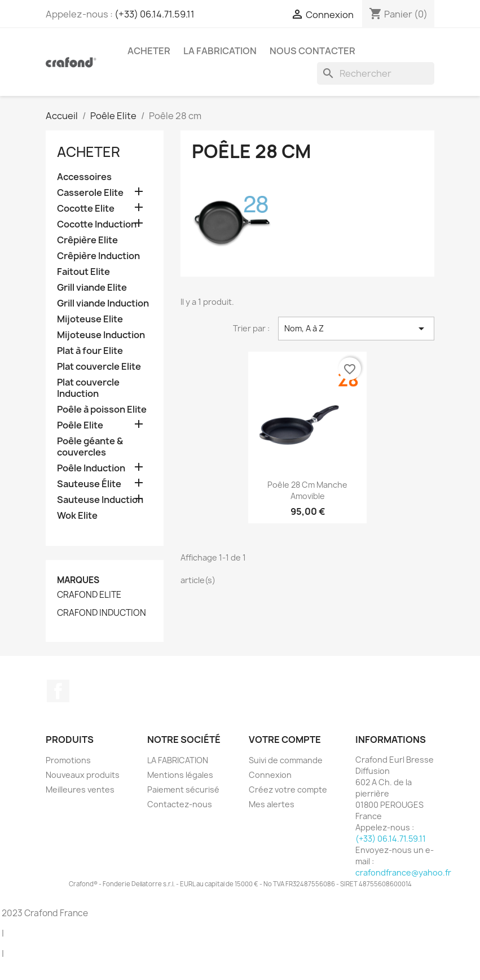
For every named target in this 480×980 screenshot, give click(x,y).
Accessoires (84, 177)
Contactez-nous (180, 804)
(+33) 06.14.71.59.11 (155, 14)
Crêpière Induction (98, 256)
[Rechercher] (376, 73)
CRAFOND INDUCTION (102, 613)
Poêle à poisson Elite (102, 410)
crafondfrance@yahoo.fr (403, 872)
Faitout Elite (83, 272)
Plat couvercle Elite (99, 367)
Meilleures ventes (80, 789)
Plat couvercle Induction (88, 388)
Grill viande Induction (103, 303)
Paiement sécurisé (183, 789)
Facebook (58, 691)
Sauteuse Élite (89, 484)
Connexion (270, 775)
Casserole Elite (90, 193)
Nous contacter (312, 51)
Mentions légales (180, 775)
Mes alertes (272, 804)
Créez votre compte (288, 789)
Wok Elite (77, 516)
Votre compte (285, 740)
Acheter (149, 51)
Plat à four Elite (90, 351)
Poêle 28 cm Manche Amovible (307, 490)
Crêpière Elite (87, 240)
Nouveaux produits (83, 775)
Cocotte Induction (97, 224)
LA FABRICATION (220, 51)
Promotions (68, 760)
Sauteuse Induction (100, 500)
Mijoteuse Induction (101, 335)
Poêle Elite (80, 425)
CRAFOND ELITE (89, 595)
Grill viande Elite (92, 288)
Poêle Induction (91, 468)
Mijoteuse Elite (90, 319)
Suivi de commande (286, 760)
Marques (78, 580)
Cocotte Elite (86, 209)
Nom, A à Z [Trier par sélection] (356, 329)
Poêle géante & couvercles (90, 447)
